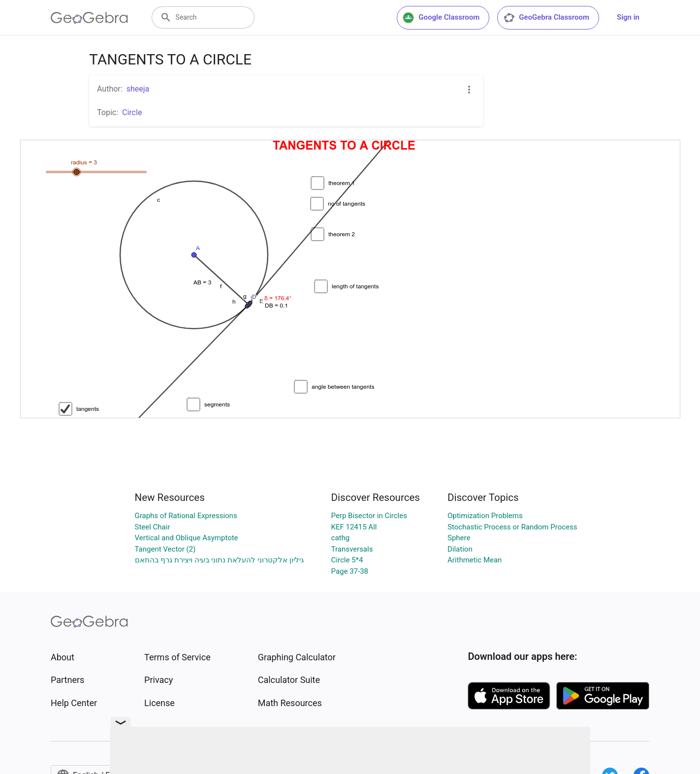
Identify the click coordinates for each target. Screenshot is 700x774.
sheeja (138, 89)
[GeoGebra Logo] (89, 18)
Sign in (628, 17)
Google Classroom (441, 18)
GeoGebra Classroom (546, 18)
